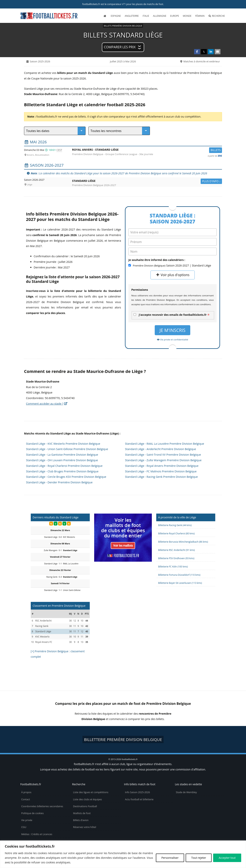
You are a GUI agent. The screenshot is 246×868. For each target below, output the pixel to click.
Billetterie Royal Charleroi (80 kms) (176, 533)
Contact (25, 799)
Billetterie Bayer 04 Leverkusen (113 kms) (180, 583)
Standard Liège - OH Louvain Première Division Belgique (62, 460)
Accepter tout (227, 858)
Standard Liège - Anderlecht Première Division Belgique (160, 449)
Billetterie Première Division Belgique (123, 739)
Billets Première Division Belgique (123, 26)
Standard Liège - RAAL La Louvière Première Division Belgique (165, 444)
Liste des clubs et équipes (87, 799)
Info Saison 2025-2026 (137, 792)
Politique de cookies (32, 813)
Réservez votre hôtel (85, 827)
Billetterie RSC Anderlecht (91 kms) (177, 550)
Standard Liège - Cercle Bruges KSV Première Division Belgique (66, 477)
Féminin (200, 16)
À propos (26, 792)
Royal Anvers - (147, 150)
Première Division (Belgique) (149, 266)
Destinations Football (85, 806)
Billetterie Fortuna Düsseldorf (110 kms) (179, 575)
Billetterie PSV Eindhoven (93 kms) (176, 558)
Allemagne (160, 16)
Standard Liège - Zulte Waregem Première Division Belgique (163, 460)
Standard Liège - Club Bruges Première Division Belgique (62, 471)
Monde (187, 16)
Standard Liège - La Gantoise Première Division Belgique (62, 455)
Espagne (116, 16)
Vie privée (27, 820)
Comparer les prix (120, 47)
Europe (175, 16)
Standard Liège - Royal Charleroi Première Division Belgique (64, 466)
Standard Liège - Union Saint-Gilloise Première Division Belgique (67, 449)
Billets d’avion (81, 820)
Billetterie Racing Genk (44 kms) (175, 525)
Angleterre (132, 16)
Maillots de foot (82, 813)
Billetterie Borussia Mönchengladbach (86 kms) (183, 542)
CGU (24, 827)
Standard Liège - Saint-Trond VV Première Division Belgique (163, 455)
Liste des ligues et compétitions (91, 792)
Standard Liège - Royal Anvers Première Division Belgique (162, 466)
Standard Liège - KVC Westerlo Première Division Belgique (63, 444)
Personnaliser (170, 858)
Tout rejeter (199, 858)
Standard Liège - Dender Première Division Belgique (59, 482)
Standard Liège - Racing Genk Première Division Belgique (161, 477)
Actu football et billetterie (139, 799)
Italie (146, 16)
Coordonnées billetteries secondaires (42, 806)
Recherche (217, 16)
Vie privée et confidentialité (172, 340)
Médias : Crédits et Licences (37, 834)
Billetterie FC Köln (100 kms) (173, 566)
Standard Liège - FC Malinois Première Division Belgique (161, 471)
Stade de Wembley (186, 792)
